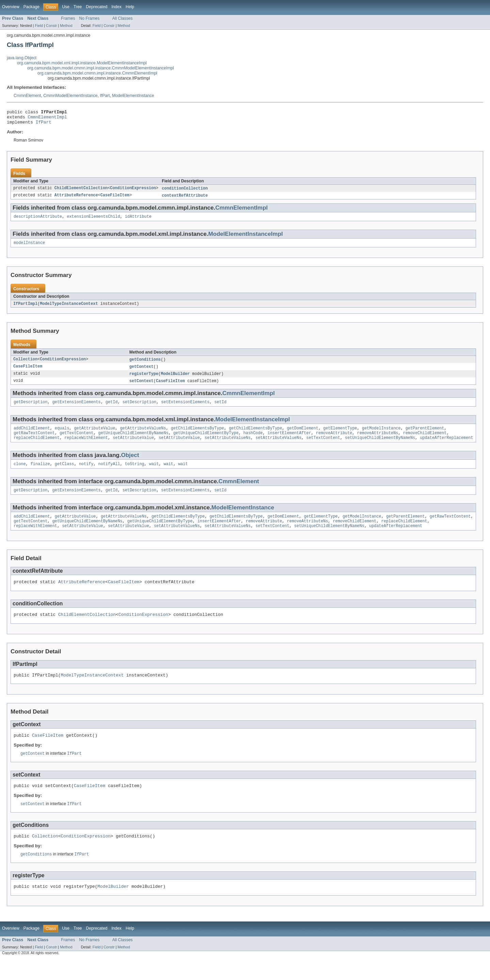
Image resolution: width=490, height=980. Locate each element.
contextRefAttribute (185, 199)
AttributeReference (76, 199)
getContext (141, 373)
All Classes (122, 18)
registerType (144, 380)
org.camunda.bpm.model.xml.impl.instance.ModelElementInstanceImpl (82, 63)
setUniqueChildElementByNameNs (380, 447)
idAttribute (138, 221)
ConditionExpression (133, 192)
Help (130, 7)
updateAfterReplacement (446, 447)
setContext (141, 388)
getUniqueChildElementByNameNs (133, 442)
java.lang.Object (22, 58)
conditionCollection (185, 192)
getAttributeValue (95, 436)
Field (39, 26)
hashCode (253, 442)
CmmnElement (27, 96)
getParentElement (425, 436)
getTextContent (77, 442)
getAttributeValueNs (143, 436)
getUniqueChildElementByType (206, 442)
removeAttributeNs (378, 442)
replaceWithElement (86, 447)
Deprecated (97, 7)
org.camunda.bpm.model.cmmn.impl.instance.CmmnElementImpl (97, 73)
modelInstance (29, 248)
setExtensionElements (185, 409)
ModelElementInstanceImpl (246, 238)
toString (135, 474)
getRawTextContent (34, 442)
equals (62, 436)
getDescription (31, 409)
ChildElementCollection (81, 192)
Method (66, 26)
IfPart (105, 96)
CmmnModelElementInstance (70, 96)
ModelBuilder (175, 380)
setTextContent (323, 447)
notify (86, 474)
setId (220, 409)
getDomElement (303, 436)
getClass (64, 474)
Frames (68, 18)
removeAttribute (334, 442)
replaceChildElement (37, 447)
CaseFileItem (115, 199)
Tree (78, 7)
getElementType (340, 436)
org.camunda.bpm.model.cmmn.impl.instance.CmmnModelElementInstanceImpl (101, 68)
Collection (25, 365)
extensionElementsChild (93, 221)
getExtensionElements (77, 409)
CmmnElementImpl (47, 119)
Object (130, 465)
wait (154, 474)
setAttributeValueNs (227, 447)
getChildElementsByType (197, 436)
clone (20, 474)
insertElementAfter (289, 442)
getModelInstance (381, 436)
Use (66, 7)
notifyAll (109, 474)
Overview (11, 7)
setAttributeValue (133, 447)
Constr (51, 26)
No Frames (89, 18)
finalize (40, 474)
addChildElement (32, 436)
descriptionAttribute (38, 221)
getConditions (145, 365)
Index (116, 7)
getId (112, 409)
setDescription (140, 409)
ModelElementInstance (133, 96)
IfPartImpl (25, 309)
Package (31, 7)
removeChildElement (425, 442)
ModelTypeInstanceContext (69, 309)
